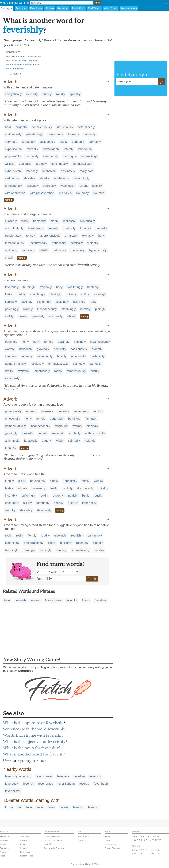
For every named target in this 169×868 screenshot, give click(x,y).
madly (54, 221)
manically (29, 250)
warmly (28, 309)
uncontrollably (14, 228)
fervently (32, 149)
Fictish (73, 667)
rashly (58, 371)
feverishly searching (18, 776)
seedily (59, 503)
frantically (69, 228)
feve (29, 807)
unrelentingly (13, 186)
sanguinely (95, 536)
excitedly (32, 94)
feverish (21, 600)
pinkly (52, 543)
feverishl (94, 807)
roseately (82, 543)
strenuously (51, 156)
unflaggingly (81, 178)
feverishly (60, 578)
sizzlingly (79, 302)
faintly (86, 481)
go (161, 82)
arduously (29, 142)
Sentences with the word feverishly (34, 729)
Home (107, 837)
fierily (9, 294)
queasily (58, 496)
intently (69, 149)
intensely (32, 171)
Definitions (36, 8)
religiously (37, 364)
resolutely (32, 156)
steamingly (69, 309)
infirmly (22, 488)
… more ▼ (16, 74)
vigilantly (32, 186)
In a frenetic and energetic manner (23, 65)
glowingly (43, 349)
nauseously (38, 481)
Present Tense (26, 856)
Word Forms (111, 8)
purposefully (13, 156)
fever (7, 600)
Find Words (94, 8)
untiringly (90, 134)
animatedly (12, 441)
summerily (56, 316)
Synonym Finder (33, 761)
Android (81, 840)
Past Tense (25, 852)
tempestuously (15, 243)
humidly (85, 309)
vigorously (49, 186)
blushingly (12, 550)
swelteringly (75, 287)
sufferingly (28, 496)
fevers (86, 600)
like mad (99, 193)
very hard (11, 142)
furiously (85, 228)
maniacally (78, 250)
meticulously (13, 134)
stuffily (9, 316)
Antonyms (21, 8)
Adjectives (25, 837)
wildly (25, 221)
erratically (71, 236)
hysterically (87, 221)
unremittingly (90, 156)
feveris (64, 807)
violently (93, 243)
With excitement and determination (23, 57)
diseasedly (39, 488)
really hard (87, 171)
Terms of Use (111, 844)
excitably (88, 236)
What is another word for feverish (33, 754)
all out (84, 186)
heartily (99, 550)
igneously (38, 316)
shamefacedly (81, 550)
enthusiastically (82, 164)
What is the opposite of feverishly (33, 723)
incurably (11, 496)
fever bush (101, 784)
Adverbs (24, 840)
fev (20, 807)
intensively (49, 171)
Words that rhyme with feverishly (33, 735)
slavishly (29, 178)
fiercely (43, 433)
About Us (109, 840)
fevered (35, 600)
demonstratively (15, 364)
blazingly (55, 294)
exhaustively (13, 171)
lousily (98, 496)
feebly (9, 488)
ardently (41, 164)
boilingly (71, 294)
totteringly (43, 503)
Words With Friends (53, 840)
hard (8, 127)
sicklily (27, 503)
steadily (45, 178)
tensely (31, 236)
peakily (73, 496)
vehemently (45, 356)
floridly (32, 536)
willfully (10, 164)
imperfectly (89, 503)
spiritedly (79, 364)
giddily (54, 481)
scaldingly (62, 302)
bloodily (98, 543)
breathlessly (36, 228)
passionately (13, 236)
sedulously (12, 178)
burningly (29, 287)
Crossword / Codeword (55, 848)
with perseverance (42, 193)
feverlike (72, 600)
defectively (44, 510)
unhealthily (70, 481)
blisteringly (44, 302)
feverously (12, 287)
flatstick (97, 186)
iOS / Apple (83, 837)
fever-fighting (66, 784)
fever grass (45, 784)
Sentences (63, 8)
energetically (13, 94)
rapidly (61, 94)
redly (93, 302)
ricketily (103, 488)
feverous (95, 776)
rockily (44, 496)
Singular (24, 848)
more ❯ (9, 200)
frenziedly (39, 221)
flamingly (11, 302)
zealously (25, 164)
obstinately (68, 171)
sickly (22, 481)
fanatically (31, 441)
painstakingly (34, 134)
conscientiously (42, 127)
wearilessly (68, 186)
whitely (72, 316)
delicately (26, 510)
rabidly (44, 250)
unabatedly (61, 178)
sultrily (85, 294)
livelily (9, 371)
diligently (21, 127)
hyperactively (98, 250)
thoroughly (70, 156)
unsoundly (12, 503)
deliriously (59, 250)
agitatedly (11, 250)
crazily (9, 258)
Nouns (3, 852)
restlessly (69, 221)
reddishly (77, 536)
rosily (20, 536)
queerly (73, 503)
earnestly (95, 142)
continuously (59, 164)
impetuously (42, 371)
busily (64, 142)
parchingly (12, 309)
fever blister (13, 791)
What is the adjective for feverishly (34, 742)
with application (15, 193)
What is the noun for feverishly (31, 748)
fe (12, 807)
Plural (23, 844)
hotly (101, 236)
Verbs (3, 856)
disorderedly (85, 488)
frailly (54, 488)
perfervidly (98, 356)
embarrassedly (34, 543)
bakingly (27, 302)
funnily (9, 481)
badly (86, 496)
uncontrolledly (38, 243)
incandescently (47, 309)
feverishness (53, 600)
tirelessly (73, 134)
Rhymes (50, 8)
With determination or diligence (21, 61)
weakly (99, 481)
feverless (101, 600)
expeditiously (14, 149)
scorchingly (38, 294)
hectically (77, 243)
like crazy (82, 193)
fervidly (62, 356)
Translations (78, 8)
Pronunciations (129, 8)
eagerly (53, 228)
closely (23, 316)
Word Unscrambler (53, 837)
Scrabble (48, 844)
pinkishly (66, 543)
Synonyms (7, 8)
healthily (61, 550)
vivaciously (12, 378)
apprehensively (50, 236)
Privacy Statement (113, 848)
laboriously (85, 149)
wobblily (10, 510)
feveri (51, 807)
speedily (75, 94)
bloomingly (12, 543)
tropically (46, 287)
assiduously (47, 142)
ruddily (45, 536)
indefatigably (51, 149)
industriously (65, 127)
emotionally (79, 356)
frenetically (59, 243)
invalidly (67, 488)
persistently (55, 134)
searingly (100, 294)
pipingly (100, 309)
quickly (47, 94)
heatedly (101, 228)
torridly (21, 294)
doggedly (78, 142)
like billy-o (65, 193)
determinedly (86, 127)
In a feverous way (15, 69)
